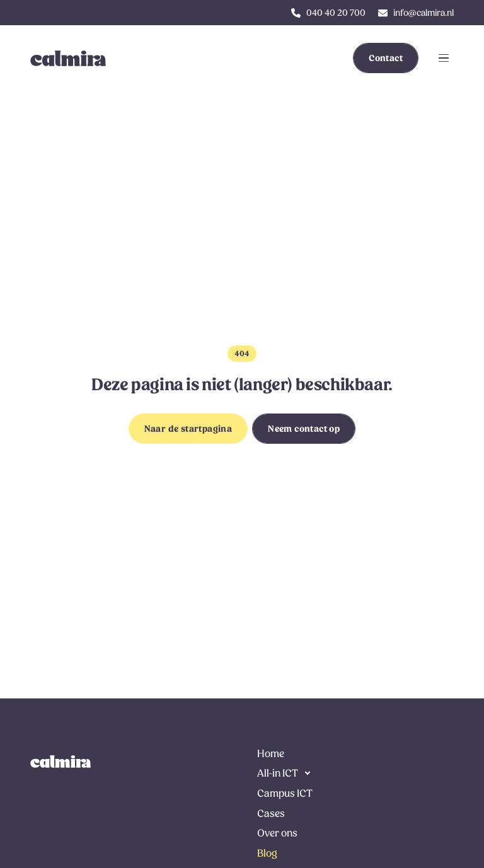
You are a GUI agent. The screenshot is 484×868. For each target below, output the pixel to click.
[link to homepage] (60, 58)
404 (242, 354)
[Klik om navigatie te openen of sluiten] (444, 58)
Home (271, 754)
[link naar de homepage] (60, 761)
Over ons (277, 833)
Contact (386, 58)
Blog (267, 853)
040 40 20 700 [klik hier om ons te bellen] (336, 13)
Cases (271, 813)
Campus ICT (285, 793)
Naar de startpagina (188, 429)
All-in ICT (278, 773)
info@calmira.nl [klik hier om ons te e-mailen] (423, 13)
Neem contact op (304, 429)
